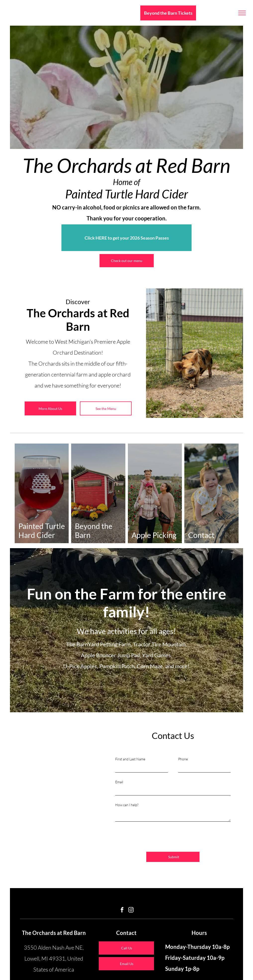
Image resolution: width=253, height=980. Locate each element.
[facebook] (122, 911)
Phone (183, 759)
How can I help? (127, 805)
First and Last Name (130, 759)
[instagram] (131, 911)
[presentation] (153, 837)
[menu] (242, 13)
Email (119, 782)
